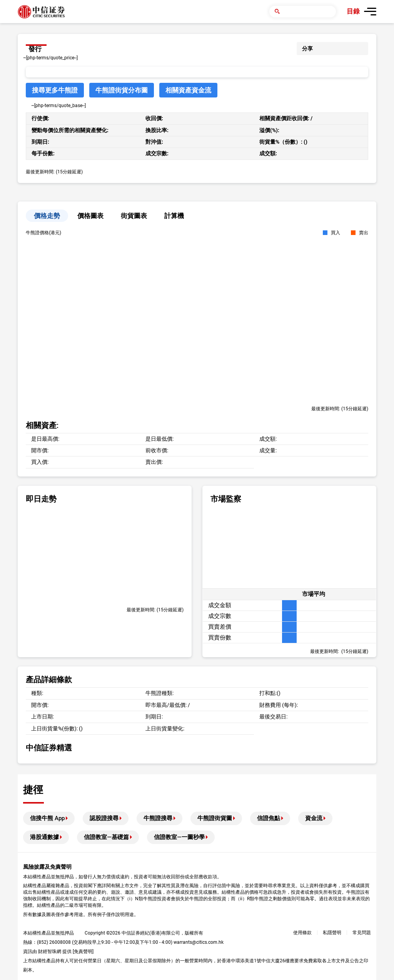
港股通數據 (44, 837)
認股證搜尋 (104, 818)
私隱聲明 (332, 933)
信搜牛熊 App (47, 818)
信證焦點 (269, 818)
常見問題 (362, 933)
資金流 (314, 818)
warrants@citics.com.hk (199, 942)
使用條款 (302, 933)
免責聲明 (83, 951)
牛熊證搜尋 (158, 818)
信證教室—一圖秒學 (179, 837)
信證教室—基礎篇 (106, 837)
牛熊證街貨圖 (215, 818)
